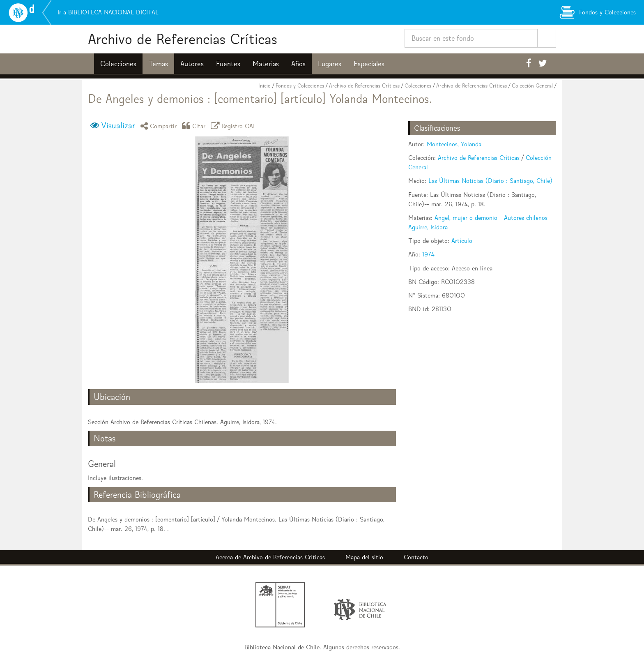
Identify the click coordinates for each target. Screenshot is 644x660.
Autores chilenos (526, 218)
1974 (428, 254)
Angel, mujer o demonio (466, 218)
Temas (158, 64)
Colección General (532, 86)
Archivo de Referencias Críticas (183, 39)
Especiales (369, 64)
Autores (192, 64)
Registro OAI (234, 126)
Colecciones (118, 64)
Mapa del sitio (364, 557)
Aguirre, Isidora (428, 227)
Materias (266, 64)
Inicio (264, 86)
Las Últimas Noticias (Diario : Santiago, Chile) (490, 181)
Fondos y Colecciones (300, 86)
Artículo (462, 241)
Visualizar (118, 125)
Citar (195, 126)
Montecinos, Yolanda (454, 144)
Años (298, 64)
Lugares (330, 64)
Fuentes (228, 64)
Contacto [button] (416, 557)
